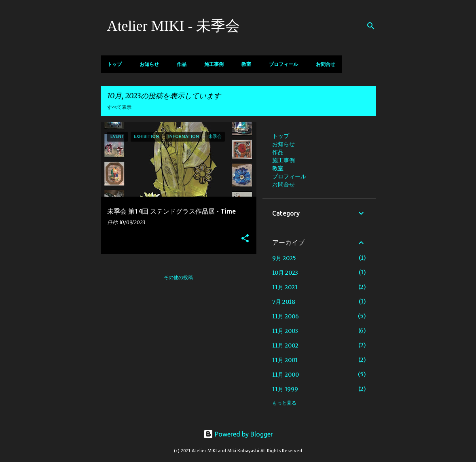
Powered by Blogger (238, 434)
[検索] (371, 26)
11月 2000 (286, 375)
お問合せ (326, 64)
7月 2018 (284, 302)
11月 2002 (285, 345)
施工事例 (214, 64)
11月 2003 (285, 331)
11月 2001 (285, 360)
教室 (246, 64)
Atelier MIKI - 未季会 (174, 26)
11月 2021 (285, 287)
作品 (182, 64)
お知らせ (149, 64)
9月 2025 (284, 258)
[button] (245, 239)
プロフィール (283, 64)
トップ (114, 64)
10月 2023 (285, 273)
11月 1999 (285, 389)
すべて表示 (119, 107)
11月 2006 (286, 316)
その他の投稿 (178, 277)
